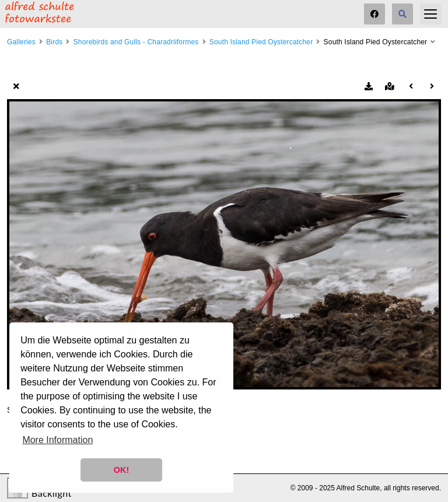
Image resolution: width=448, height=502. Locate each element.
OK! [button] (121, 470)
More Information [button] (57, 440)
